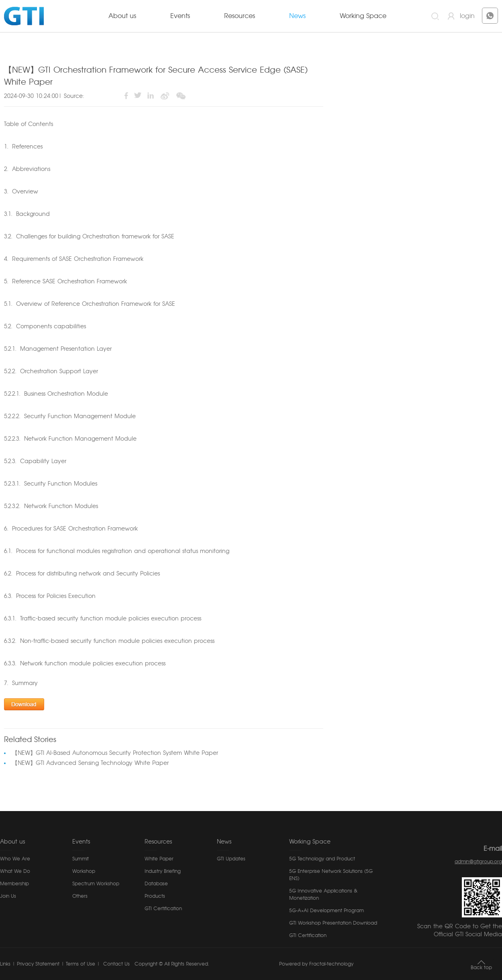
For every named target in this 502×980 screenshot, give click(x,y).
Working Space (363, 16)
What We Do (15, 871)
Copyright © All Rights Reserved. (172, 964)
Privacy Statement (38, 964)
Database (156, 884)
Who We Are (15, 859)
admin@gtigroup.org (478, 862)
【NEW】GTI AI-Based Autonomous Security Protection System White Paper (115, 753)
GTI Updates (231, 859)
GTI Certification (163, 909)
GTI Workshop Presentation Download (333, 923)
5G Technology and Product (322, 859)
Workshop (84, 871)
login (467, 16)
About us (122, 16)
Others (80, 896)
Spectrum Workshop (96, 884)
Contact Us (116, 964)
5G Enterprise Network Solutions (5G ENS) (331, 875)
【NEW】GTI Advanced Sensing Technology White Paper (90, 763)
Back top (481, 968)
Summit (81, 859)
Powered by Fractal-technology (316, 964)
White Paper (159, 859)
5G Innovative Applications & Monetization (323, 895)
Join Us (8, 896)
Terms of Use (81, 964)
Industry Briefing (163, 871)
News (297, 16)
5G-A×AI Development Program (327, 911)
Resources (240, 16)
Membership (14, 884)
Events (180, 16)
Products (155, 896)
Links (5, 964)
